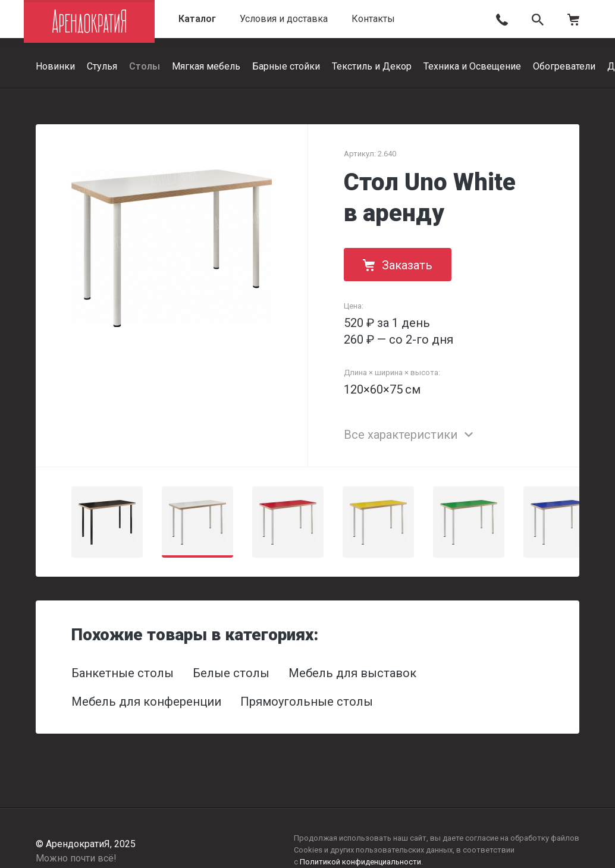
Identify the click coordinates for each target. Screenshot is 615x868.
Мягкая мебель (206, 66)
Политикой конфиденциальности (360, 862)
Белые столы (231, 673)
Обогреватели (564, 66)
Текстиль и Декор (372, 66)
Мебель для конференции (146, 702)
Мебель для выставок (352, 673)
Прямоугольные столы (307, 702)
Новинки (55, 66)
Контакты (373, 19)
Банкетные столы (123, 673)
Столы (145, 66)
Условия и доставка (284, 19)
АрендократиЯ (89, 21)
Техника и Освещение (472, 66)
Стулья (102, 66)
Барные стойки (286, 66)
